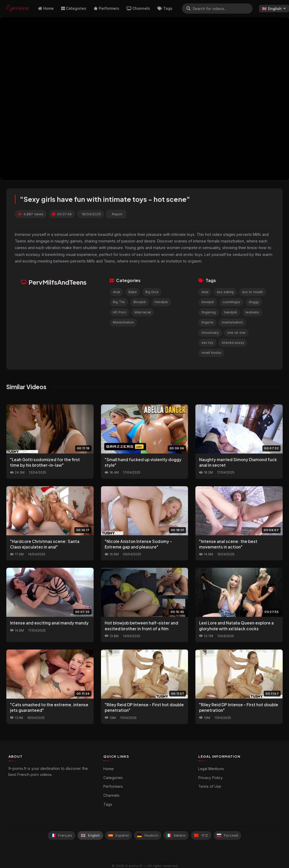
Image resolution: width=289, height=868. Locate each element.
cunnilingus (231, 302)
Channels (138, 8)
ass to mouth (252, 292)
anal (205, 292)
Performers (106, 8)
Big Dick (152, 292)
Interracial (143, 312)
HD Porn (119, 312)
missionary (210, 333)
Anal (116, 292)
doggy (254, 302)
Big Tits (119, 302)
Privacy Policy (211, 778)
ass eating (225, 292)
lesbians (252, 312)
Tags (165, 8)
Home (46, 8)
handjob (231, 312)
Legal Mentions (211, 769)
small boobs (211, 353)
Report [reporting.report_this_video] (117, 214)
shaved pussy (233, 343)
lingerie (207, 322)
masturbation (232, 322)
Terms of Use (210, 786)
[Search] (189, 8)
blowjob (208, 302)
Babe (133, 292)
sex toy (207, 343)
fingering (209, 312)
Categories (74, 8)
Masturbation (123, 322)
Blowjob (140, 302)
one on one (236, 333)
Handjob (161, 302)
